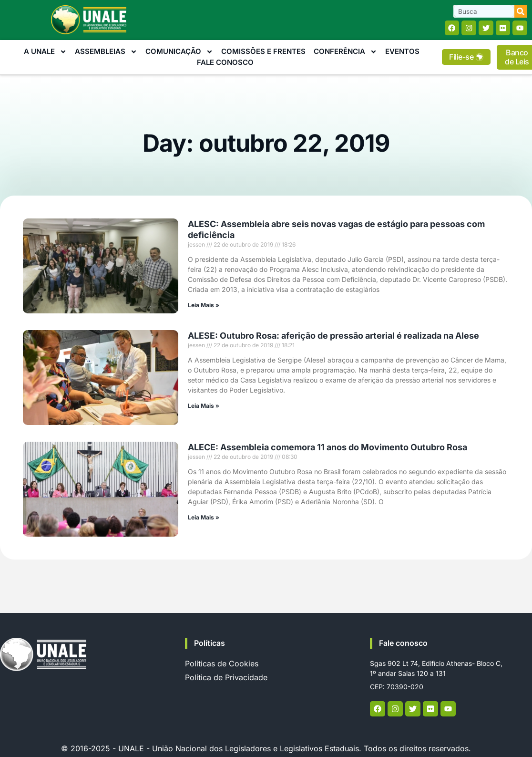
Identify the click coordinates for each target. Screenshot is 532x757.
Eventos (402, 52)
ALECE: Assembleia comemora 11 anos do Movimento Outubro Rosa (327, 448)
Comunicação (179, 53)
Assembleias (106, 53)
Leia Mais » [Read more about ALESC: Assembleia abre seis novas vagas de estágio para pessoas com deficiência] (204, 306)
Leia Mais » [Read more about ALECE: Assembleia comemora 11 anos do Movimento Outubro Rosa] (204, 518)
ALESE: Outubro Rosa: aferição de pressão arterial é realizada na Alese (333, 336)
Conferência (345, 53)
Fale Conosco (225, 63)
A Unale (45, 53)
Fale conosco (403, 644)
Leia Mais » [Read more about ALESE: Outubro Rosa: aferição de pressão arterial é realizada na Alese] (204, 406)
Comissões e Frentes (263, 52)
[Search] (521, 11)
